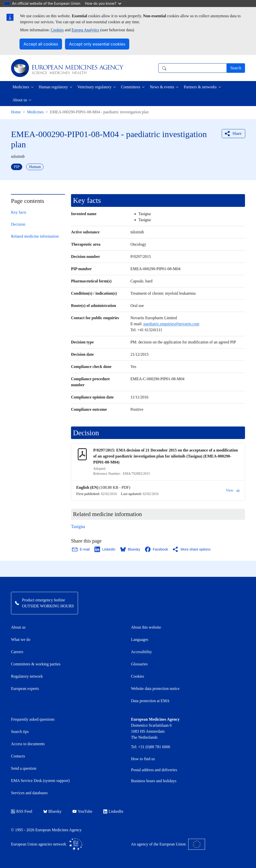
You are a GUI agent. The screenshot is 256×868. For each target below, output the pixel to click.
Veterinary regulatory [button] (94, 87)
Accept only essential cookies (97, 44)
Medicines (35, 112)
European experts (25, 689)
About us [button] (20, 100)
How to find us (143, 759)
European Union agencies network (47, 844)
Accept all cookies (41, 44)
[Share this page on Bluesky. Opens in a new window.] (130, 549)
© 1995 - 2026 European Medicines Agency (46, 830)
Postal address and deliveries (154, 770)
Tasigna (78, 527)
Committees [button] (131, 87)
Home (16, 112)
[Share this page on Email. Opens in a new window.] (81, 549)
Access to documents (28, 744)
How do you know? (103, 3)
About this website (146, 627)
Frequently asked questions (33, 719)
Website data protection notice (155, 689)
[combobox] (192, 68)
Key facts (19, 212)
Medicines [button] (21, 87)
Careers (17, 652)
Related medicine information (35, 236)
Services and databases (29, 793)
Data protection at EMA (150, 701)
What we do (21, 639)
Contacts (18, 756)
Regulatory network (27, 676)
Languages (140, 639)
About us (18, 627)
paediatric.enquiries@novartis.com (171, 324)
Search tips (20, 732)
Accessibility (141, 652)
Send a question (24, 768)
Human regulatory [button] (53, 87)
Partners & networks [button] (200, 87)
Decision (18, 224)
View (233, 491)
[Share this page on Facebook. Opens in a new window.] (157, 549)
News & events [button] (162, 87)
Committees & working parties (36, 664)
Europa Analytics (85, 30)
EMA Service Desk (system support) (40, 781)
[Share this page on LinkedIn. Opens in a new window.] (105, 549)
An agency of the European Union (168, 844)
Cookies (57, 30)
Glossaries (139, 664)
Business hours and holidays (154, 781)
